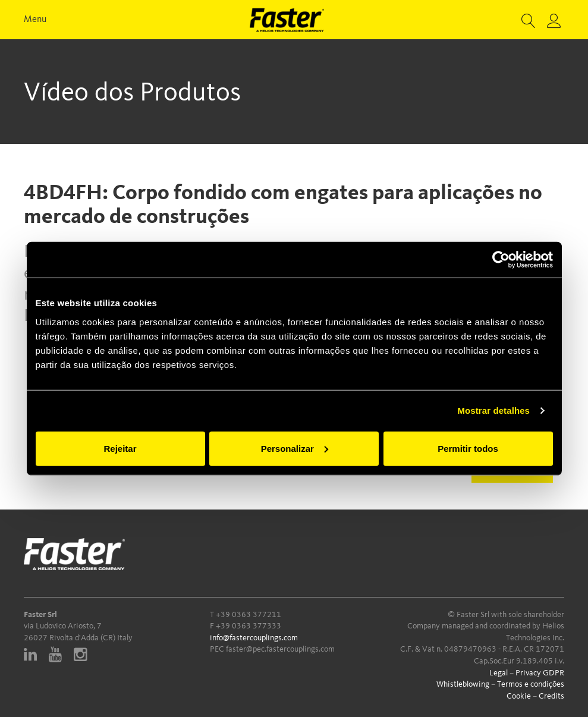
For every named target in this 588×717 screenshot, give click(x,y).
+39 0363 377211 (249, 615)
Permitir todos (468, 448)
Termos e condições (531, 684)
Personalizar (295, 448)
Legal (499, 673)
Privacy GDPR (540, 673)
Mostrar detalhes (493, 411)
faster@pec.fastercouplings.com (280, 649)
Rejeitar (120, 448)
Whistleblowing (463, 684)
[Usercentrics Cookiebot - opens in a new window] (501, 260)
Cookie (519, 696)
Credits (551, 696)
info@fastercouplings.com (254, 638)
